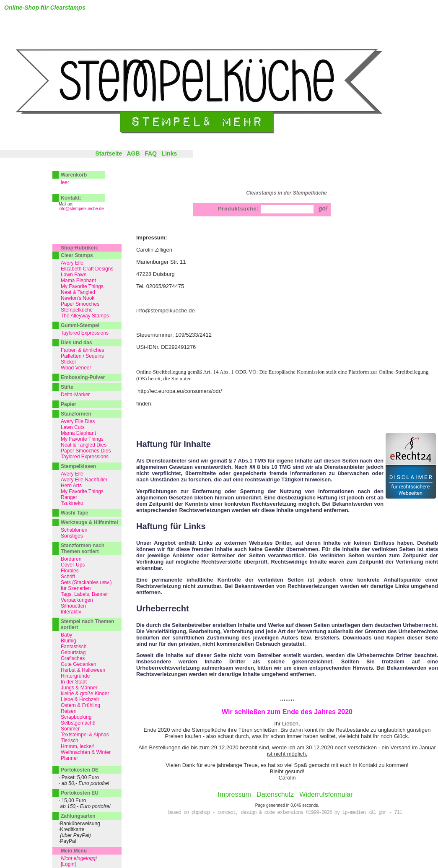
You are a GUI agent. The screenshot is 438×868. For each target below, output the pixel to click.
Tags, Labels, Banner (84, 594)
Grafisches (73, 658)
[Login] (68, 864)
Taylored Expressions (85, 333)
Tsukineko (72, 503)
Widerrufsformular (326, 794)
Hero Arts (71, 486)
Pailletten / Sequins (82, 356)
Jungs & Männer (79, 688)
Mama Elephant (78, 281)
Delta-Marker (75, 395)
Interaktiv (71, 612)
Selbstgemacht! (78, 723)
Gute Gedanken (79, 664)
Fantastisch (74, 647)
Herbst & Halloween (83, 670)
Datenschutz (275, 794)
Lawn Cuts (73, 427)
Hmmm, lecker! (78, 746)
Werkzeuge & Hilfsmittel (89, 522)
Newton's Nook (78, 298)
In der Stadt (74, 682)
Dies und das (76, 343)
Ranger (69, 497)
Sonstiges (72, 536)
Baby (66, 635)
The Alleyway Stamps (85, 316)
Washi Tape (74, 513)
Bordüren (71, 559)
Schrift (68, 577)
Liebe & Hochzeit (80, 699)
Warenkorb (74, 175)
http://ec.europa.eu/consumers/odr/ (180, 391)
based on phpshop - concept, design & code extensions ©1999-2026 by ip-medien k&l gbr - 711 (285, 813)
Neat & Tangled (78, 292)
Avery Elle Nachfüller (84, 480)
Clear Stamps (77, 255)
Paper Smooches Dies (86, 451)
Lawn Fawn (74, 275)
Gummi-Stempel (80, 325)
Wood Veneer (76, 368)
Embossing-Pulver (83, 377)
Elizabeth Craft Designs (87, 269)
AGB (133, 153)
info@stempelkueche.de (81, 209)
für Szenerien (76, 588)
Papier (69, 404)
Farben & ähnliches (82, 350)
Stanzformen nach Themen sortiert (83, 548)
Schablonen (74, 530)
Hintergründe (75, 676)
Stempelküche (77, 310)
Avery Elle (72, 263)
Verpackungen (77, 600)
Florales (70, 571)
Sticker (69, 362)
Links (170, 153)
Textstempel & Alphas (85, 735)
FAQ (151, 153)
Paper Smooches (80, 304)
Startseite (109, 153)
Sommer (70, 729)
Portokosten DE (80, 770)
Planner (69, 758)
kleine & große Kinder (85, 694)
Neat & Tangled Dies (84, 445)
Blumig (69, 641)
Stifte (67, 387)
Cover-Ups (73, 565)
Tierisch (70, 741)
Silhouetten (73, 606)
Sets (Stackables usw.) (86, 582)
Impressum (235, 794)
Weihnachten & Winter (86, 752)
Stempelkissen (78, 466)
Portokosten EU (80, 793)
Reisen (69, 711)
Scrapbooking (76, 717)
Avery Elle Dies (78, 421)
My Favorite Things (82, 286)
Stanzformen (76, 414)
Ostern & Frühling (80, 705)
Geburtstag (73, 652)
